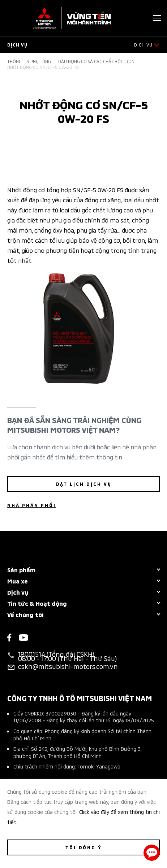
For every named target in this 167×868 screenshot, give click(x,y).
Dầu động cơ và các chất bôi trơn (96, 61)
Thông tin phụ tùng (29, 61)
